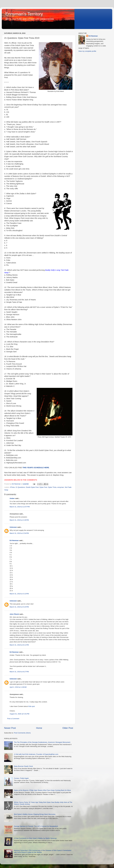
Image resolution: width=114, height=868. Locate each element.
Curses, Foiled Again (21, 778)
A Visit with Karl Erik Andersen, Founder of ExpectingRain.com (36, 754)
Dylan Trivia (52, 487)
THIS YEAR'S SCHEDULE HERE (36, 468)
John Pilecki (14, 614)
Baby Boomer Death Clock (23, 766)
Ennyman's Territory (24, 14)
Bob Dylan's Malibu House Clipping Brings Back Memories (35, 814)
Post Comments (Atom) (22, 733)
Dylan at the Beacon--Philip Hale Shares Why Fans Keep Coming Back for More (42, 790)
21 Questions (20, 487)
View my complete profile (87, 51)
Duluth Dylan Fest (32, 487)
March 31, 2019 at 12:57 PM (20, 507)
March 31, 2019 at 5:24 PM (19, 607)
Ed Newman (14, 540)
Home (39, 728)
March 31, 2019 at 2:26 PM (19, 520)
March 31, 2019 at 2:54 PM (19, 533)
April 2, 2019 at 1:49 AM (18, 687)
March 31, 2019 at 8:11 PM (19, 645)
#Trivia (12, 487)
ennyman (61, 487)
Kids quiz (32, 706)
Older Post (68, 728)
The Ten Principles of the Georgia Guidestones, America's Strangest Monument (42, 742)
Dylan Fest (43, 487)
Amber (12, 498)
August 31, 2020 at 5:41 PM (19, 714)
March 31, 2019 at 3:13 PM (19, 594)
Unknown (13, 527)
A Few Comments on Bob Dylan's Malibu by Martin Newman (35, 838)
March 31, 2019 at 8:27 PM (19, 672)
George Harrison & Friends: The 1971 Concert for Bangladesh (36, 826)
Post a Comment (13, 719)
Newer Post (10, 728)
